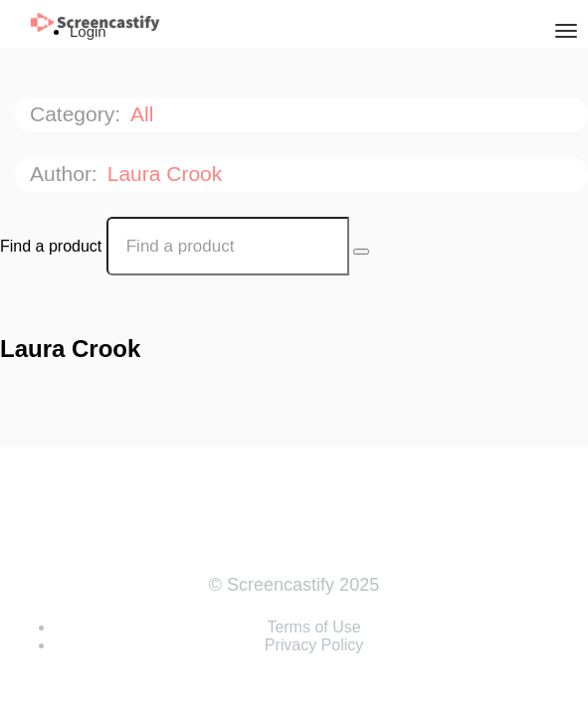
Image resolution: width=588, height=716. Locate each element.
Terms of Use (313, 627)
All (145, 114)
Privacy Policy (314, 645)
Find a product (51, 246)
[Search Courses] (361, 252)
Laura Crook (168, 174)
